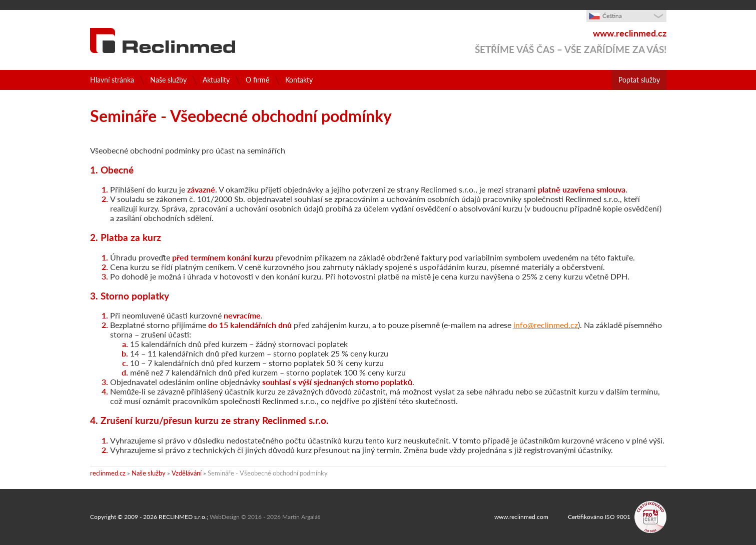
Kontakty (299, 80)
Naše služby (168, 80)
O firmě (257, 80)
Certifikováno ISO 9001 (599, 517)
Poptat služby (630, 80)
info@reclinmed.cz (546, 325)
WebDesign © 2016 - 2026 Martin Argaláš (265, 517)
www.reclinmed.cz (630, 33)
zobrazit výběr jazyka (648, 20)
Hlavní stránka (112, 80)
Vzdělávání (187, 473)
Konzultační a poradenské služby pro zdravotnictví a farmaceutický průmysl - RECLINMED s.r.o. (163, 40)
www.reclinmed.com (521, 517)
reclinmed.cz (108, 473)
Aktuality (216, 80)
